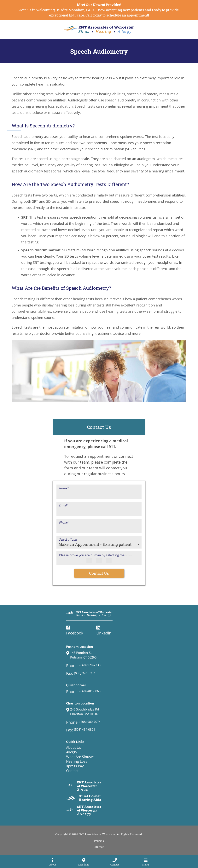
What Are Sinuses (80, 757)
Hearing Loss (77, 761)
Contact (72, 771)
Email (64, 505)
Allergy (72, 752)
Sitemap (99, 847)
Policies (99, 841)
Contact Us (99, 573)
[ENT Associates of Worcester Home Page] (99, 30)
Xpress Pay (75, 766)
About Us (74, 747)
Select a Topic (68, 539)
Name (64, 488)
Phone (64, 522)
